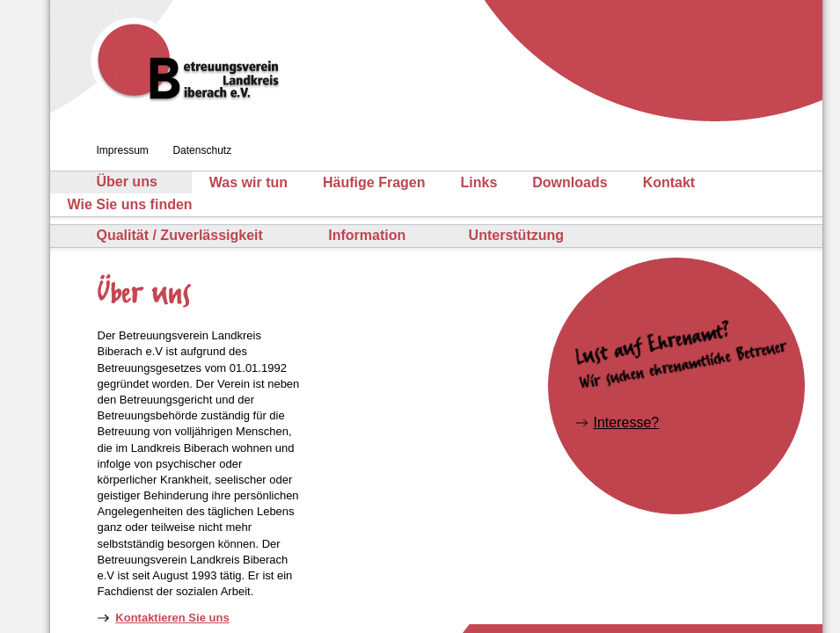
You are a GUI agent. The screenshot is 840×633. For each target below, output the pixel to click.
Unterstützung (516, 235)
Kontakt (669, 182)
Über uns (126, 182)
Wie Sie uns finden (130, 204)
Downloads (570, 182)
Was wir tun (248, 182)
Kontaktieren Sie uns (172, 618)
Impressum (123, 150)
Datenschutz (202, 150)
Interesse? (627, 422)
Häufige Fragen (374, 182)
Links (478, 182)
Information (367, 235)
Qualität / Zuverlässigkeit (179, 235)
